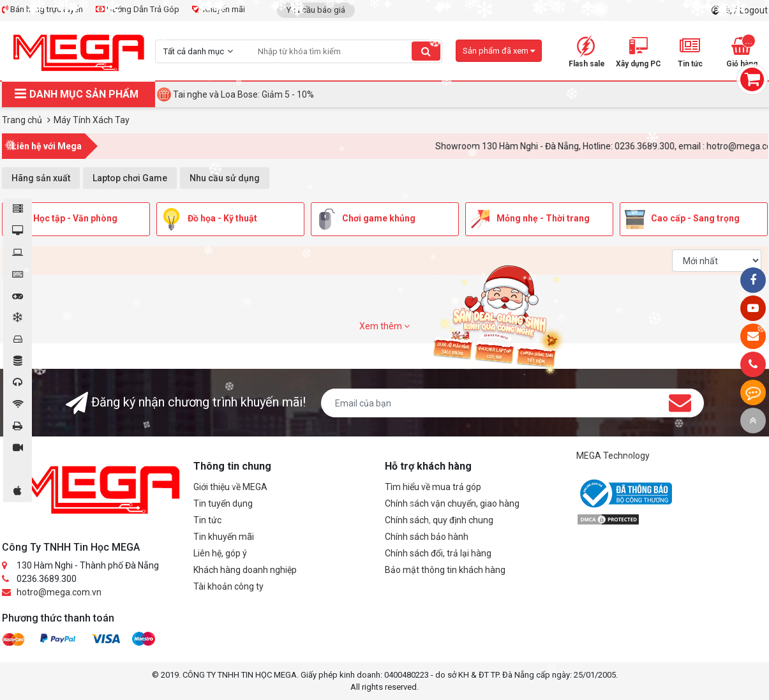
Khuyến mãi (219, 9)
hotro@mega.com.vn (59, 592)
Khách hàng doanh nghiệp (245, 570)
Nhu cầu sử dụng (225, 178)
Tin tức (207, 520)
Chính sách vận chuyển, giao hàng (452, 503)
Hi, (728, 10)
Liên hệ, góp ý (220, 553)
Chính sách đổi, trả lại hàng (438, 553)
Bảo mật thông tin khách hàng (445, 570)
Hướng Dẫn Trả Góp (138, 9)
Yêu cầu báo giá (316, 10)
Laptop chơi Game (130, 178)
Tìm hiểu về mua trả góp (433, 487)
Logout (754, 10)
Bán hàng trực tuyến (42, 9)
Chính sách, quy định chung (439, 520)
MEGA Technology (613, 456)
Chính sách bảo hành (427, 537)
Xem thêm (384, 326)
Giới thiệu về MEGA (230, 487)
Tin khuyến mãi (224, 537)
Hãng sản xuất (41, 178)
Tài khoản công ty (228, 586)
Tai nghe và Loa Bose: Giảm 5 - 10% (243, 94)
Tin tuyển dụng (223, 503)
